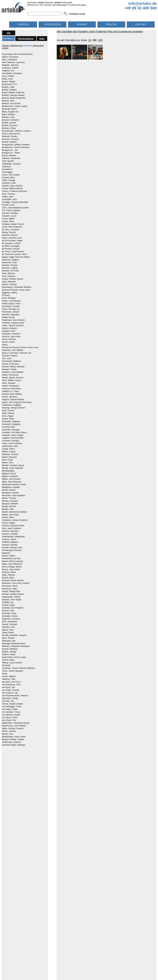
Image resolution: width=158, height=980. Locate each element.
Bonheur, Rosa (9, 128)
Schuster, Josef (9, 613)
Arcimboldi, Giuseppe (12, 73)
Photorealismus (26, 39)
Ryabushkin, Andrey (11, 597)
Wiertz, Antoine (9, 731)
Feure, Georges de (11, 309)
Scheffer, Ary (8, 602)
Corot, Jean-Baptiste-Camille (15, 208)
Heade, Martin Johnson (13, 378)
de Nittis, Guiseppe (11, 246)
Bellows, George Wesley (13, 95)
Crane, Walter (8, 219)
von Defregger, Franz (12, 707)
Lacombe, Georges (11, 430)
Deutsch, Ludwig (10, 268)
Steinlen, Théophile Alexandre (16, 646)
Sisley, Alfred (8, 633)
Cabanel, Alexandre (11, 158)
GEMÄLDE (23, 24)
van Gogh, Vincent (10, 690)
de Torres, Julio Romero (13, 252)
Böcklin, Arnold (9, 123)
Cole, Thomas (8, 194)
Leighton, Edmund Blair (13, 438)
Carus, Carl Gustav (11, 175)
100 (100, 40)
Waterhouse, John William (14, 726)
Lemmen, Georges (11, 441)
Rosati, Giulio (8, 578)
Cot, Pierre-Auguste (11, 210)
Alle (9, 33)
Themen (6, 46)
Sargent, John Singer (12, 600)
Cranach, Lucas (9, 216)
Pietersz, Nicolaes (10, 531)
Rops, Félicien (8, 575)
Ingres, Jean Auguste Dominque (17, 402)
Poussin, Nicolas (10, 545)
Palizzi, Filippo (8, 523)
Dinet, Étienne (8, 273)
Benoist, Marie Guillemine (14, 98)
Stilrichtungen (16, 46)
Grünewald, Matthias (11, 361)
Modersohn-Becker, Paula (14, 485)
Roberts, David (9, 572)
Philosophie (63, 2)
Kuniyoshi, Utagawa (11, 424)
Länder (5, 48)
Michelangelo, (8, 471)
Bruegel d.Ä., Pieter (11, 153)
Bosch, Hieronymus (11, 134)
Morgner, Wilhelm (10, 504)
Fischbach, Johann (11, 312)
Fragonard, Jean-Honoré (13, 320)
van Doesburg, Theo (11, 685)
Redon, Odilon (8, 556)
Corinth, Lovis (8, 205)
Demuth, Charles (10, 265)
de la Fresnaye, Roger (12, 241)
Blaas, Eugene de (10, 112)
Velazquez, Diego (10, 698)
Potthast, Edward (10, 542)
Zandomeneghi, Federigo (13, 745)
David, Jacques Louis (12, 238)
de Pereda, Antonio (11, 249)
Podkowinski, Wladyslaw (13, 537)
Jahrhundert (38, 46)
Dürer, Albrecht (9, 282)
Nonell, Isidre (8, 517)
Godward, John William (13, 350)
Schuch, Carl (8, 611)
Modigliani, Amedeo (11, 487)
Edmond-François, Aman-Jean (16, 290)
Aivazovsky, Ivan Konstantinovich (17, 54)
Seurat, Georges (9, 624)
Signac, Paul (8, 630)
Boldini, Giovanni (10, 125)
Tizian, (5, 674)
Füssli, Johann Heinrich (13, 326)
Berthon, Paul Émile (11, 104)
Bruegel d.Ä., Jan (10, 150)
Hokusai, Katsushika (11, 389)
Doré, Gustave (9, 276)
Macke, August (9, 452)
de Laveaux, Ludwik (11, 243)
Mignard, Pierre (9, 474)
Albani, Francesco (10, 57)
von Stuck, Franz (10, 718)
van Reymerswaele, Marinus (15, 696)
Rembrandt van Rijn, (11, 559)
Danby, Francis (9, 232)
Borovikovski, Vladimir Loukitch (16, 131)
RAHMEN (82, 24)
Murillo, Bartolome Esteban (14, 512)
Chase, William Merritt (12, 188)
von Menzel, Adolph (11, 715)
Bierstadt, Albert (9, 109)
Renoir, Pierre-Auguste (12, 561)
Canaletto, (7, 167)
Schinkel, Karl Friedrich (13, 608)
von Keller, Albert (10, 709)
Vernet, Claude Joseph (12, 704)
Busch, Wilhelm (9, 156)
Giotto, (5, 345)
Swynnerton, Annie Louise (14, 657)
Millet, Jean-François (11, 482)
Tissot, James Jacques (12, 671)
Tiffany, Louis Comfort (12, 663)
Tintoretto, (6, 665)
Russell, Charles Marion (13, 594)
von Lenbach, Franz (11, 712)
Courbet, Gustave (10, 213)
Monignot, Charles (10, 493)
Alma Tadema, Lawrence (13, 62)
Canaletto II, (7, 169)
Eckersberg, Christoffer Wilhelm (17, 287)
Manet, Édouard (9, 457)
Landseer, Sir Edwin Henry (14, 432)
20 (90, 40)
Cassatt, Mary (8, 178)
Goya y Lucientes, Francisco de (16, 353)
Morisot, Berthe (9, 506)
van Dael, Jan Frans (11, 682)
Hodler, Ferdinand (10, 386)
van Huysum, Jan (10, 693)
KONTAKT (141, 24)
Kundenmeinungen (77, 5)
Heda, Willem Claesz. (12, 380)
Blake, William (8, 114)
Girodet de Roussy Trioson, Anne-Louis (20, 347)
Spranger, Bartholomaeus (14, 643)
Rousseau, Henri (10, 586)
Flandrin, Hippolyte (11, 315)
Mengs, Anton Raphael (12, 468)
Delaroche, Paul (9, 262)
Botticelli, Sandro (10, 136)
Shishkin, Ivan (8, 627)
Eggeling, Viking (9, 293)
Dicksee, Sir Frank (10, 271)
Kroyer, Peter (8, 419)
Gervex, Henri (8, 342)
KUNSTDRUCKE (53, 24)
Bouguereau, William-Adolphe (16, 145)
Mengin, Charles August (13, 465)
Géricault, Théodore (11, 334)
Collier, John (8, 197)
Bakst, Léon (7, 79)
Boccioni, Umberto (10, 120)
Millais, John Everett (11, 479)
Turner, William (9, 676)
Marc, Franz (7, 460)
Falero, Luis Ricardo (11, 301)
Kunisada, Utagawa (11, 421)
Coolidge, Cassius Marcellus (15, 202)
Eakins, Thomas (9, 284)
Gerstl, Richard (9, 339)
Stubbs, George (9, 652)
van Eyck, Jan (8, 687)
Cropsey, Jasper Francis (13, 224)
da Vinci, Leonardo (11, 230)
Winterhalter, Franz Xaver (14, 737)
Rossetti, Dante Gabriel (13, 580)
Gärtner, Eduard (9, 328)
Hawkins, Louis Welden (13, 372)
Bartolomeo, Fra (9, 84)
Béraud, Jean (8, 101)
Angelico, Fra (8, 71)
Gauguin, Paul (8, 331)
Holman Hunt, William (12, 394)
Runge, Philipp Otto (11, 591)
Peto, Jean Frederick (11, 528)
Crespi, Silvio (8, 221)
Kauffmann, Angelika (11, 405)
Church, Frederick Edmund (14, 191)
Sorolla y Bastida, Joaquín (14, 635)
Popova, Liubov (9, 539)
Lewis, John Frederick (12, 443)
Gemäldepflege (60, 5)
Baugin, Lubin (8, 87)
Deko (42, 39)
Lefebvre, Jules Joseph (13, 435)
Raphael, (6, 553)
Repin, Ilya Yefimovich (12, 564)
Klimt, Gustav (8, 411)
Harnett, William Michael (13, 367)
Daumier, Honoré (10, 235)
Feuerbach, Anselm (11, 306)
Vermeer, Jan (8, 701)
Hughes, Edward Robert (13, 400)
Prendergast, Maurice (12, 550)
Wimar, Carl (7, 734)
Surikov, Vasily (8, 654)
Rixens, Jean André (11, 569)
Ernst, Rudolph (9, 298)
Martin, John (8, 463)
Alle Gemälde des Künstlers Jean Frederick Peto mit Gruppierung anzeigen (100, 32)
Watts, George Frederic (13, 728)
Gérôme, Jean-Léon (11, 337)
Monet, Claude (9, 490)
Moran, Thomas (9, 498)
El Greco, (6, 295)
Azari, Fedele (8, 76)
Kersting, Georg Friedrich (13, 408)
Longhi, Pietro (8, 449)
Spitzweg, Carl (9, 641)
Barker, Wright (8, 82)
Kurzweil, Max (8, 427)
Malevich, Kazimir (10, 454)
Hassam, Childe (9, 369)
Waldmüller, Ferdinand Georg (15, 723)
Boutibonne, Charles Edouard (16, 147)
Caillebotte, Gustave (11, 164)
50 (95, 40)
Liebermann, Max (10, 446)
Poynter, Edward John (12, 548)
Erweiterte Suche (77, 14)
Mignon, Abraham (10, 476)
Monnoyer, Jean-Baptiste (13, 495)
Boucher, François (10, 139)
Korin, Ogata (8, 416)
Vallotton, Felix (9, 679)
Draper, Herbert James (12, 279)
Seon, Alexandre (9, 622)
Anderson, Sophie (10, 68)
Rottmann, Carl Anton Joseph (16, 583)
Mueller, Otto (8, 509)
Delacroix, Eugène (10, 260)
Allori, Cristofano (9, 60)
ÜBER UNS (111, 24)
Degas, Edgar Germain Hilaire (16, 257)
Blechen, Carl (8, 117)
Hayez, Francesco (10, 375)
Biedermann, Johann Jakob (15, 106)
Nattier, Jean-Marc (10, 515)
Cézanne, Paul (9, 183)
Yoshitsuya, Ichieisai (11, 742)
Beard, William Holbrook (13, 93)
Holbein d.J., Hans (10, 391)
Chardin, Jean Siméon (12, 186)
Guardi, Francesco (10, 364)
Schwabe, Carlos (10, 616)
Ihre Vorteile (45, 5)
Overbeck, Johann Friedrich (15, 520)
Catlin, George (9, 180)
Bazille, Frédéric (9, 90)
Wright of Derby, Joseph (13, 739)
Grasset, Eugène (10, 356)
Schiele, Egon (8, 605)
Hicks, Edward (8, 383)
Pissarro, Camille (10, 534)
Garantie (45, 2)
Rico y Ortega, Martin (12, 567)
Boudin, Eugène (9, 142)
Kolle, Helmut (8, 413)
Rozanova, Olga (9, 589)
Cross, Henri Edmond (12, 227)
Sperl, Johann (8, 638)
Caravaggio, (7, 172)
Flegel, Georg (8, 317)
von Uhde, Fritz (9, 720)
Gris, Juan (7, 358)
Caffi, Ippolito (8, 161)
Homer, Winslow (9, 397)
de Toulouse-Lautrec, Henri (14, 254)
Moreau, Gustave (10, 501)
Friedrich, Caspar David (13, 323)
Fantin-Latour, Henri (11, 304)
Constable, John (9, 199)
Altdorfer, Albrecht (10, 65)
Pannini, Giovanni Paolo (13, 526)
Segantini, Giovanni (11, 619)
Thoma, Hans (8, 660)
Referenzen (33, 5)
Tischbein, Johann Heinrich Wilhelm (18, 668)
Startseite (32, 2)
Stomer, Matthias (10, 649)
